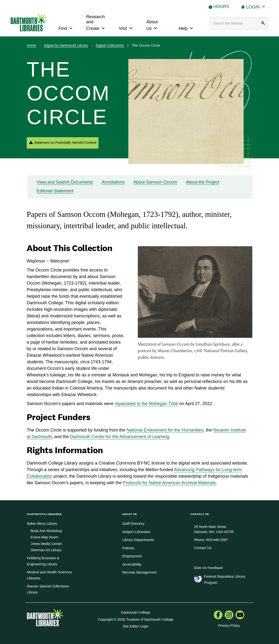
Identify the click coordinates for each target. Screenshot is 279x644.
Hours (221, 7)
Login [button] (256, 6)
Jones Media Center (46, 544)
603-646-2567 (217, 540)
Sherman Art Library (46, 550)
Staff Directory (133, 524)
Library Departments (138, 540)
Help (186, 28)
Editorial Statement (55, 191)
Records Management (139, 572)
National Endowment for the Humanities (165, 430)
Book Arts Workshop (46, 531)
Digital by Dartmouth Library (66, 45)
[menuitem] (218, 615)
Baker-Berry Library (42, 524)
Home (31, 45)
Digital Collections (110, 45)
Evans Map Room (44, 537)
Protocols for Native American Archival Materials (169, 483)
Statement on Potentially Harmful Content (65, 143)
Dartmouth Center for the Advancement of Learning (120, 437)
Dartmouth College (136, 612)
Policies (128, 548)
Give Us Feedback (208, 568)
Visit (126, 28)
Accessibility (132, 564)
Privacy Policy (229, 626)
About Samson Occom (155, 182)
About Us (152, 25)
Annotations (113, 182)
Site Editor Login (136, 626)
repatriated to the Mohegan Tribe (146, 404)
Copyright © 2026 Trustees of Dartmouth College (135, 619)
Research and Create (96, 23)
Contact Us (203, 548)
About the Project (203, 182)
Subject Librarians (136, 532)
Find (66, 28)
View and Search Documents (65, 182)
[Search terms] (239, 23)
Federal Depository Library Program (225, 579)
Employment (132, 556)
